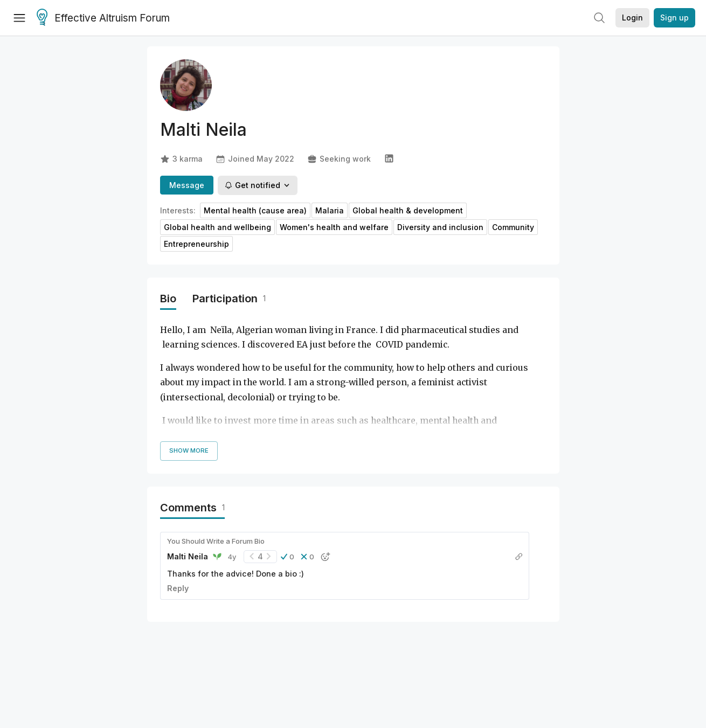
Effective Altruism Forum (103, 18)
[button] (288, 557)
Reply (178, 588)
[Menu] (19, 18)
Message (187, 185)
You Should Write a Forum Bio (216, 541)
